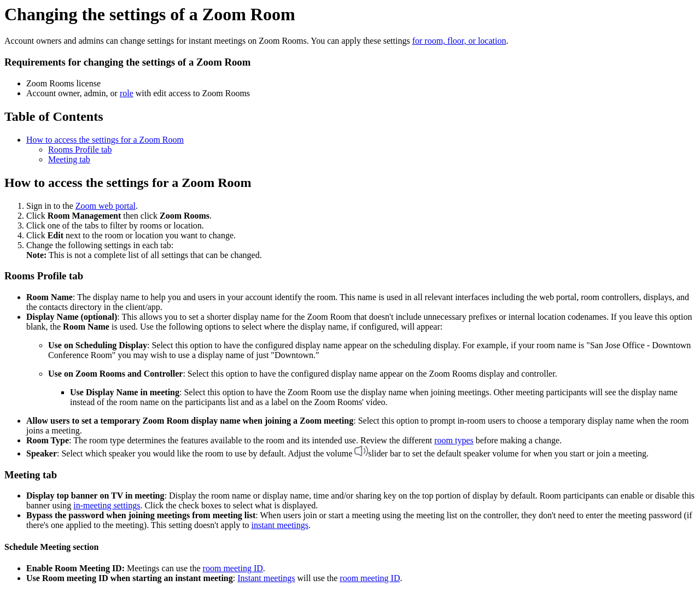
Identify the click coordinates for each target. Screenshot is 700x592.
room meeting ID (233, 568)
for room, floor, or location (459, 41)
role (127, 93)
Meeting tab (69, 159)
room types (454, 440)
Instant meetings (266, 578)
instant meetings (280, 525)
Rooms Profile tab (80, 150)
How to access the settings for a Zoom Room (105, 140)
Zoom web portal (106, 206)
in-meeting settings (107, 505)
